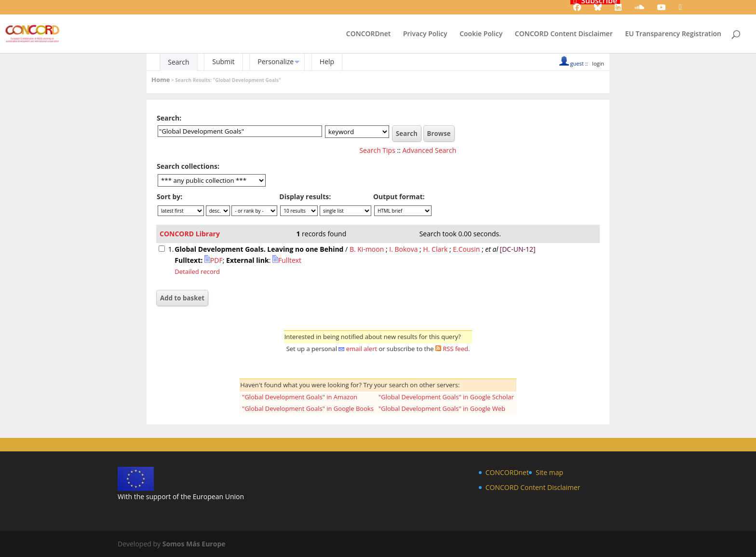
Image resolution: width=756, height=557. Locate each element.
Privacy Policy (425, 34)
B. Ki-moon (367, 249)
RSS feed (455, 349)
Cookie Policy (481, 34)
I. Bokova (403, 249)
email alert (362, 349)
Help (327, 61)
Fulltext (287, 260)
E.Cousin (466, 249)
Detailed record (197, 272)
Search (178, 62)
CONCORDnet (368, 34)
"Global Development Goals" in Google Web (442, 408)
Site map (549, 472)
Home (161, 80)
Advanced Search (430, 150)
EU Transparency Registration (673, 34)
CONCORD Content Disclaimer (564, 34)
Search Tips (377, 150)
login (598, 63)
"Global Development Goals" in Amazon (300, 397)
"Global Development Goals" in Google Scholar (446, 397)
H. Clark (435, 249)
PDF (214, 260)
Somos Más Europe (194, 544)
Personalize (276, 61)
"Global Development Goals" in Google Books (308, 408)
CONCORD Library (190, 234)
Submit (223, 61)
